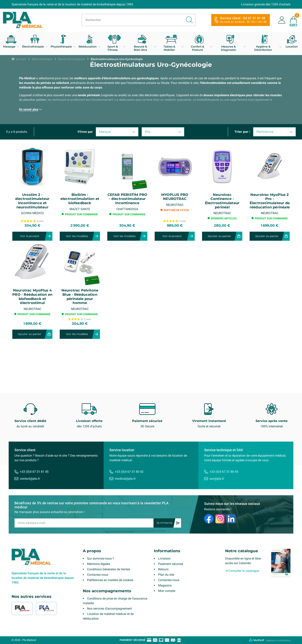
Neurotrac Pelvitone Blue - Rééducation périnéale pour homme (80, 297)
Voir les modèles (77, 236)
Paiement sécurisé (171, 564)
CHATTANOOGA (127, 209)
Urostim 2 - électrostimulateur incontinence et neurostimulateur (32, 201)
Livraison (164, 558)
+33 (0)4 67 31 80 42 (129, 472)
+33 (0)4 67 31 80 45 (224, 472)
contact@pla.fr (30, 479)
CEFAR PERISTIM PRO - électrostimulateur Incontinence (127, 199)
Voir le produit (30, 236)
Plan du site (166, 575)
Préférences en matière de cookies (110, 580)
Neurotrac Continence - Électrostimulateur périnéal (222, 201)
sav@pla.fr (217, 479)
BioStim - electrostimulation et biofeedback (80, 199)
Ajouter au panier (219, 236)
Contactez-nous (98, 575)
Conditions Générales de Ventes (109, 569)
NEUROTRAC (175, 205)
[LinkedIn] (231, 519)
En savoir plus (29, 109)
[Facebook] (209, 519)
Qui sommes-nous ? (101, 558)
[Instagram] (220, 519)
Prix (163, 132)
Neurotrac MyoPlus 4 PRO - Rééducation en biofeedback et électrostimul (32, 297)
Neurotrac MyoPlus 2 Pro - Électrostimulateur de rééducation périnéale (270, 201)
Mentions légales (99, 564)
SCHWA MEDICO (32, 213)
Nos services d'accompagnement (109, 609)
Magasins (165, 585)
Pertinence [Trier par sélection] (274, 132)
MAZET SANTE (80, 209)
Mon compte (167, 591)
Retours (163, 569)
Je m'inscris (164, 523)
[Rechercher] (138, 20)
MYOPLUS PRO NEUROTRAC (175, 197)
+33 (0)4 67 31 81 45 (34, 472)
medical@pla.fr (125, 479)
